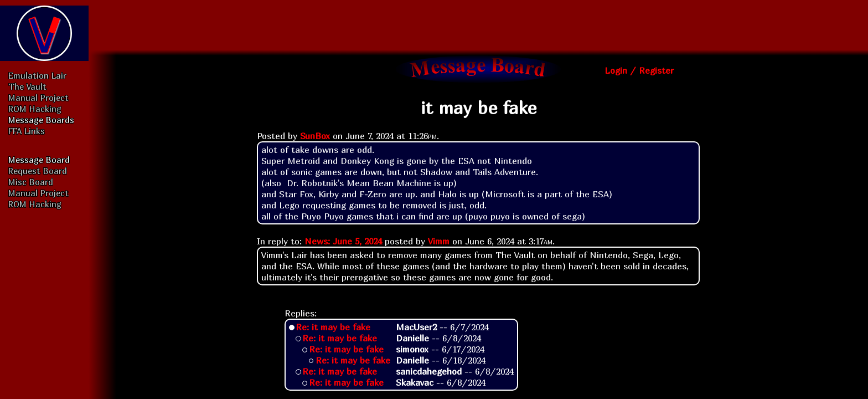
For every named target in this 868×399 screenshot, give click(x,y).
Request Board (38, 171)
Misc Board (31, 182)
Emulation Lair (37, 75)
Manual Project (38, 98)
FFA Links (27, 131)
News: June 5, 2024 (343, 241)
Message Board (39, 160)
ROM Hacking (35, 109)
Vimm (439, 241)
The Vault (27, 86)
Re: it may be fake (333, 327)
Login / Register (639, 70)
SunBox (315, 136)
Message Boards (41, 120)
